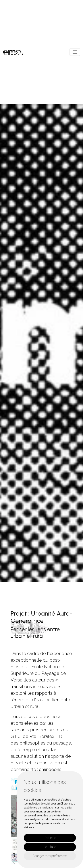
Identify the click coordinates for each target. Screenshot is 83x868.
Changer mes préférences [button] (50, 856)
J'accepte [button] (50, 838)
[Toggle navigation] (75, 52)
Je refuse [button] (50, 847)
